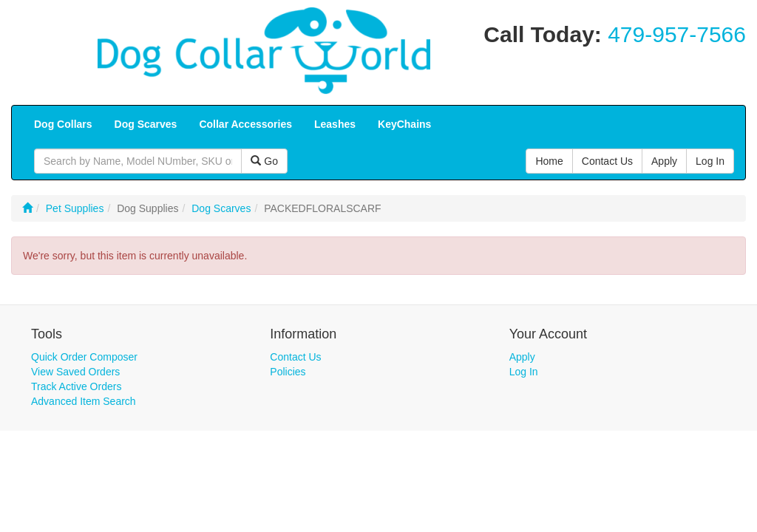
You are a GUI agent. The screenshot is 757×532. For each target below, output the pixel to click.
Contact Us (295, 357)
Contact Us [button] (607, 161)
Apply (522, 357)
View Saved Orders (75, 372)
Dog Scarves (221, 208)
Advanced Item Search (84, 401)
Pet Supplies (75, 208)
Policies (288, 372)
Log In (524, 372)
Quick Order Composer (84, 357)
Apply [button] (664, 161)
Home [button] (549, 161)
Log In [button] (710, 161)
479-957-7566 (677, 34)
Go (264, 161)
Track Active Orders (76, 386)
